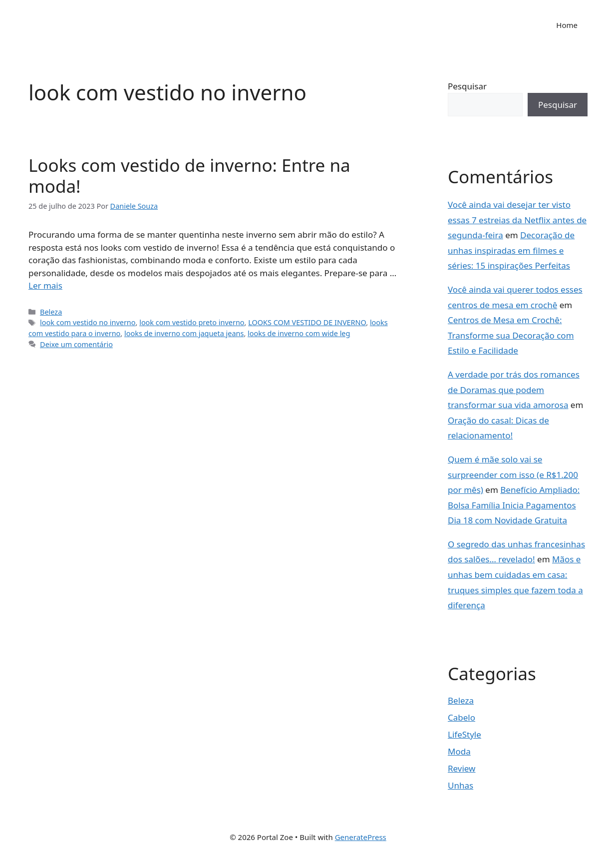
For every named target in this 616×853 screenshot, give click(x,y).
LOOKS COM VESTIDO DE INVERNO (307, 322)
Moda (459, 751)
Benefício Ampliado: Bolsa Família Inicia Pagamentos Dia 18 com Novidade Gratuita (514, 505)
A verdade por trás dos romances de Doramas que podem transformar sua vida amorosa (514, 390)
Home (567, 25)
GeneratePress (361, 837)
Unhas (461, 785)
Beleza (51, 312)
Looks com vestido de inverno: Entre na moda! (189, 176)
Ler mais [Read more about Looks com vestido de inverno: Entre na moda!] (45, 285)
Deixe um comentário (76, 344)
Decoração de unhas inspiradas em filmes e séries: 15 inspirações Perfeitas (511, 250)
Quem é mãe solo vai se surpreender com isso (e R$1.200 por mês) (513, 474)
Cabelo (462, 717)
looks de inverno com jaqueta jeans (184, 333)
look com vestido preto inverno (192, 322)
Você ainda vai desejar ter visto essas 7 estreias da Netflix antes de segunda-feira (517, 220)
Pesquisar (467, 86)
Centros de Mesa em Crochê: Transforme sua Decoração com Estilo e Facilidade (511, 335)
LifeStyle (464, 734)
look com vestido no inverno (88, 322)
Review (462, 768)
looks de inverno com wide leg (299, 333)
